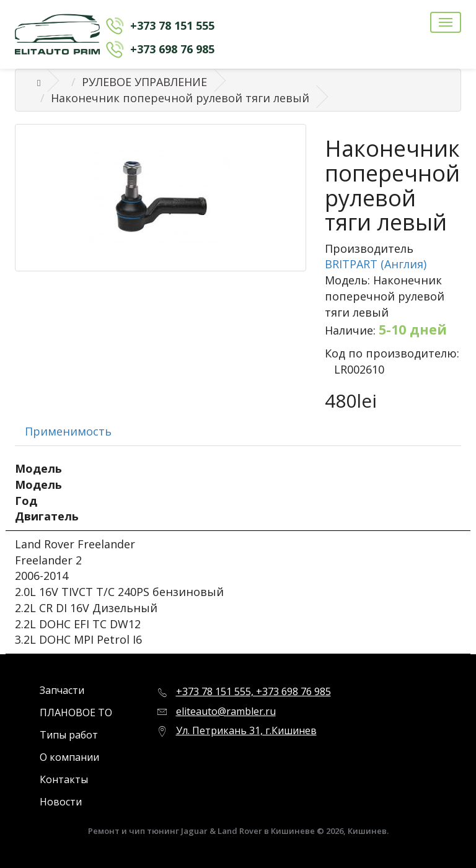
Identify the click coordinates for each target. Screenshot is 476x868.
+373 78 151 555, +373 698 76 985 (253, 691)
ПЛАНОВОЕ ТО (76, 712)
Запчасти (62, 690)
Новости (61, 802)
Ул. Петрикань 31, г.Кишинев (246, 730)
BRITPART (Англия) (376, 264)
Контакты (64, 779)
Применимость (68, 431)
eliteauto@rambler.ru (226, 711)
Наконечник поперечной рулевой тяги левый (180, 98)
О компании (69, 757)
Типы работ (69, 735)
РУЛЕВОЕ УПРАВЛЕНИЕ (144, 82)
